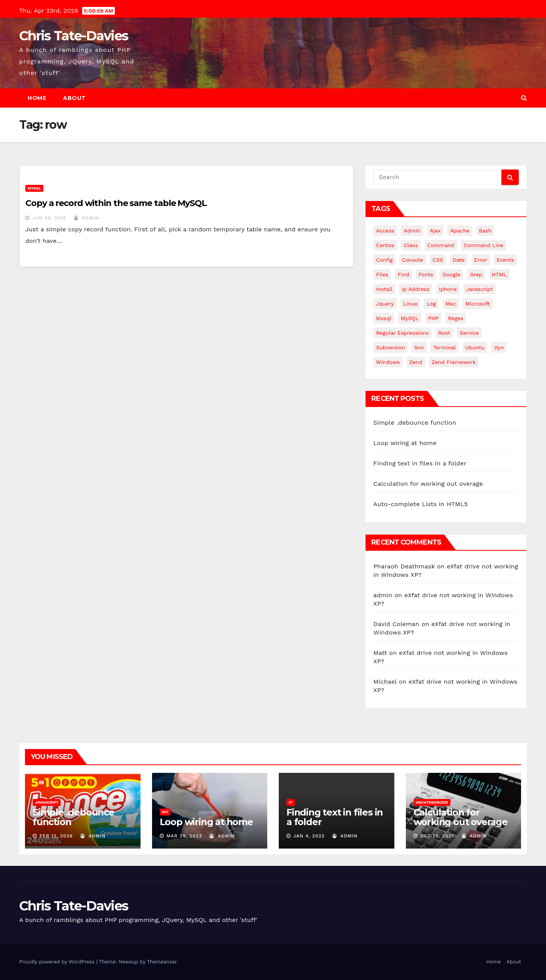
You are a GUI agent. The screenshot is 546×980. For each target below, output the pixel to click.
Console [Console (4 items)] (413, 260)
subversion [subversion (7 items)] (390, 347)
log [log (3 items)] (431, 304)
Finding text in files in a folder (420, 463)
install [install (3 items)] (384, 289)
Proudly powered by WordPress (58, 962)
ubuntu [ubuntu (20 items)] (475, 347)
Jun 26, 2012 (49, 218)
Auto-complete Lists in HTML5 (420, 504)
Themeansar (162, 962)
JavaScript (47, 802)
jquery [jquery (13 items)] (385, 304)
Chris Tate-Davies (74, 36)
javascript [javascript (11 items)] (480, 289)
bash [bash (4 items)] (485, 231)
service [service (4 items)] (469, 333)
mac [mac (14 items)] (451, 304)
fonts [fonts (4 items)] (426, 274)
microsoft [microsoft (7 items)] (478, 304)
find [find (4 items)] (404, 274)
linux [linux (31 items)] (410, 304)
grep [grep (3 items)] (476, 274)
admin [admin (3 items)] (412, 231)
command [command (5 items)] (441, 245)
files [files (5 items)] (382, 274)
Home (37, 98)
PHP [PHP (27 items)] (433, 318)
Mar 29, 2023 (184, 836)
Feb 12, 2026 (56, 836)
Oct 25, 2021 (437, 836)
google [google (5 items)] (451, 274)
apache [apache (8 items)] (460, 231)
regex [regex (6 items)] (456, 318)
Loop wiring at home (405, 443)
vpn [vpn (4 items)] (499, 347)
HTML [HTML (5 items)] (499, 274)
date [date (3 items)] (458, 260)
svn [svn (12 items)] (419, 347)
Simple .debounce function (415, 423)
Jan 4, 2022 (309, 836)
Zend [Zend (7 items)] (416, 362)
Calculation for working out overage (428, 484)
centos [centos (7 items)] (385, 245)
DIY (165, 812)
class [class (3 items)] (411, 245)
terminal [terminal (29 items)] (444, 347)
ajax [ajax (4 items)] (435, 231)
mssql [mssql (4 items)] (384, 318)
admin (86, 218)
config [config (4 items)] (384, 260)
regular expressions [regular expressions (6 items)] (402, 333)
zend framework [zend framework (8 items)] (454, 362)
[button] (524, 98)
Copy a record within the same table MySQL (116, 203)
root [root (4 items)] (444, 333)
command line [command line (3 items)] (483, 245)
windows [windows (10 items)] (388, 362)
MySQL (34, 188)
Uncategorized (432, 802)
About (74, 98)
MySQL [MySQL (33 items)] (409, 318)
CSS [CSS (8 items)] (438, 260)
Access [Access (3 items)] (385, 231)
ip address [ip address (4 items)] (415, 289)
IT (291, 802)
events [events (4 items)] (505, 260)
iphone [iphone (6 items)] (448, 289)
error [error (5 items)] (481, 260)
